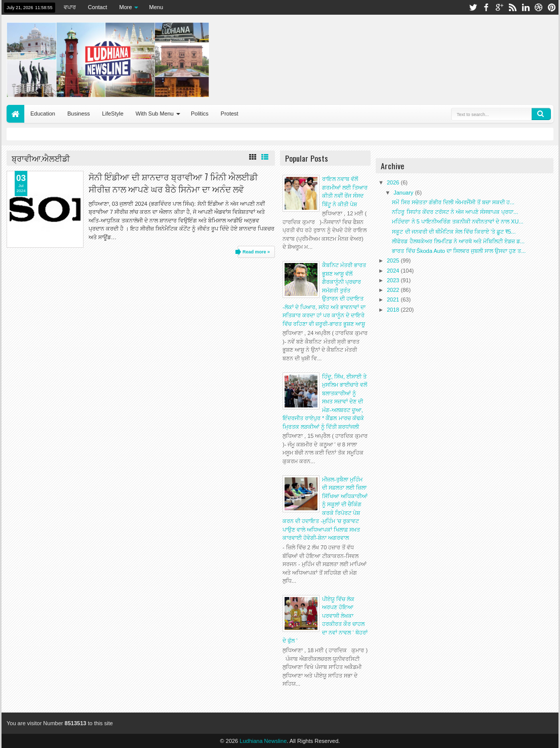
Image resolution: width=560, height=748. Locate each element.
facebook (486, 7)
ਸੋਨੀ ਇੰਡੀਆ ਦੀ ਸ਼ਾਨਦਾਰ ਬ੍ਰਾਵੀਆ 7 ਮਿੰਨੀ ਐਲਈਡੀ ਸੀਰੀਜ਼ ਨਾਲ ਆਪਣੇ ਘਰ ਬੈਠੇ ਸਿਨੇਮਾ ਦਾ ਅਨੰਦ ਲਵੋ (173, 182)
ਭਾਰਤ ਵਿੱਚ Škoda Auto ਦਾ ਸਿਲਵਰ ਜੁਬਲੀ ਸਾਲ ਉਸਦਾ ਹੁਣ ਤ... (459, 251)
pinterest (552, 7)
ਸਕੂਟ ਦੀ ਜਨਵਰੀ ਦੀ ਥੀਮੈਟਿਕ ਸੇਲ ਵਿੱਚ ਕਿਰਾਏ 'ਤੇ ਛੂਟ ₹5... (454, 232)
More (126, 7)
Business (79, 114)
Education (43, 114)
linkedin (526, 7)
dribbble (539, 7)
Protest (230, 114)
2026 (394, 182)
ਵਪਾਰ (70, 7)
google (499, 7)
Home (15, 114)
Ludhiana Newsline (263, 741)
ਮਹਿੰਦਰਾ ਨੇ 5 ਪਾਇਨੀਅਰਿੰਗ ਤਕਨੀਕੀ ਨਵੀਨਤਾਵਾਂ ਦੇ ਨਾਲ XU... (457, 221)
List (265, 157)
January (404, 193)
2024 (394, 271)
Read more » (256, 252)
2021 (394, 300)
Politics (200, 114)
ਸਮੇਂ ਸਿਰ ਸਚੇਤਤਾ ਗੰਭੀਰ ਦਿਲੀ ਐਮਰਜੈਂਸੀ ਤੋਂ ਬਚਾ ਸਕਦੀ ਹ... (453, 202)
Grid (253, 157)
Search (541, 114)
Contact (98, 7)
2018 (394, 310)
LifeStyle (113, 114)
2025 (394, 260)
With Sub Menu (155, 114)
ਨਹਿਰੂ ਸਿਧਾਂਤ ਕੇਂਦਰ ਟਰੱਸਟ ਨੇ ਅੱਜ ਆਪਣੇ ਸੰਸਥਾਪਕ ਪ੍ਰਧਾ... (455, 212)
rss (512, 7)
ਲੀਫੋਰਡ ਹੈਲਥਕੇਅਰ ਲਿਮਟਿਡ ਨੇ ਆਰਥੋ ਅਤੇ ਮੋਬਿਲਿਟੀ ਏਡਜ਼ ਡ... (458, 241)
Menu (156, 7)
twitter (473, 7)
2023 (394, 280)
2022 (394, 290)
